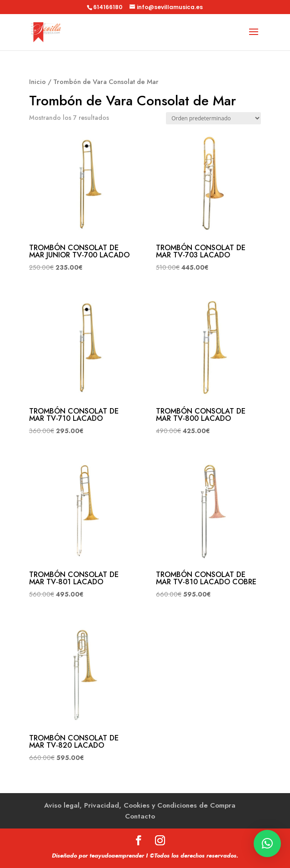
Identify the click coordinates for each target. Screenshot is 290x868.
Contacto (140, 816)
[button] (267, 843)
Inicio (37, 82)
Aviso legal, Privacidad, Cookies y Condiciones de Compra (140, 805)
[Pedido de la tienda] (213, 118)
